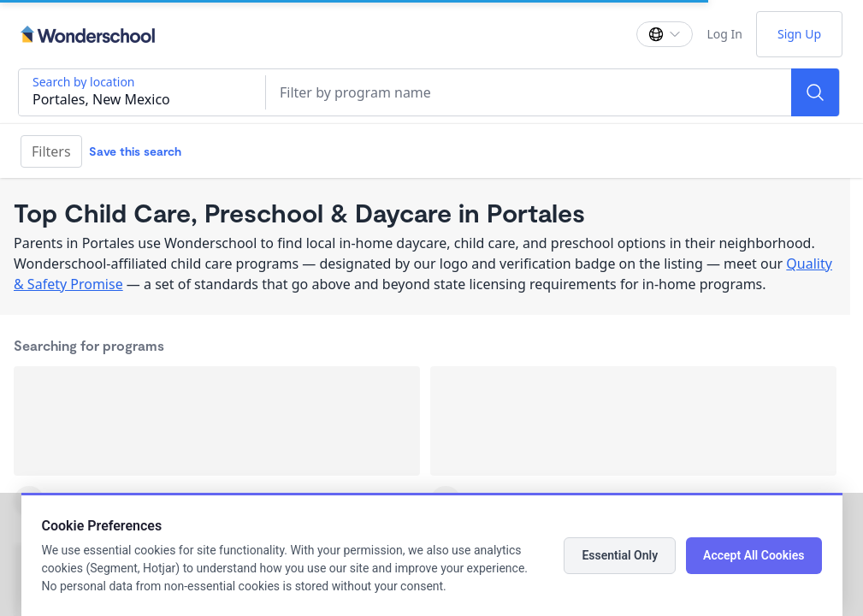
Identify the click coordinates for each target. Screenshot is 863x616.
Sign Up (799, 34)
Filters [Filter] (51, 151)
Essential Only (620, 555)
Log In (724, 34)
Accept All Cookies (754, 555)
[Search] (815, 92)
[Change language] (665, 34)
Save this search (135, 151)
